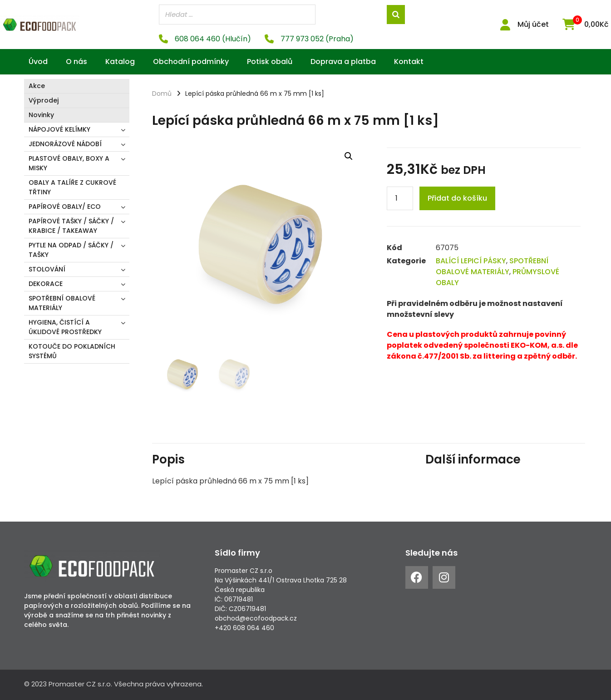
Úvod (38, 61)
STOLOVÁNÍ (47, 269)
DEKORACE (46, 283)
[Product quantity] (400, 198)
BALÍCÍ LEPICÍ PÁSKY (471, 260)
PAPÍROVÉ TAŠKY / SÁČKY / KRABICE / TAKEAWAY (71, 225)
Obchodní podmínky (191, 61)
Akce (37, 85)
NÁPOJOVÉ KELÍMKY (59, 129)
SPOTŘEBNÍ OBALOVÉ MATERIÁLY (62, 303)
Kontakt (409, 61)
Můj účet (533, 24)
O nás (76, 61)
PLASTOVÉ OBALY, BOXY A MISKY (69, 163)
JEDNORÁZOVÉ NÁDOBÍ (65, 143)
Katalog (120, 61)
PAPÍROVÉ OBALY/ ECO (65, 206)
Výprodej (44, 100)
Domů (162, 93)
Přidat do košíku (457, 198)
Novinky (41, 114)
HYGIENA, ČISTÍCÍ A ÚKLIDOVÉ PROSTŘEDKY (65, 327)
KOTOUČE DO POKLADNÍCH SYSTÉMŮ (72, 351)
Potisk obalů (270, 61)
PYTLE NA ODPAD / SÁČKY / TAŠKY (71, 249)
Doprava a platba (343, 61)
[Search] (396, 14)
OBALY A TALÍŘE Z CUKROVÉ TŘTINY (72, 187)
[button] (349, 156)
